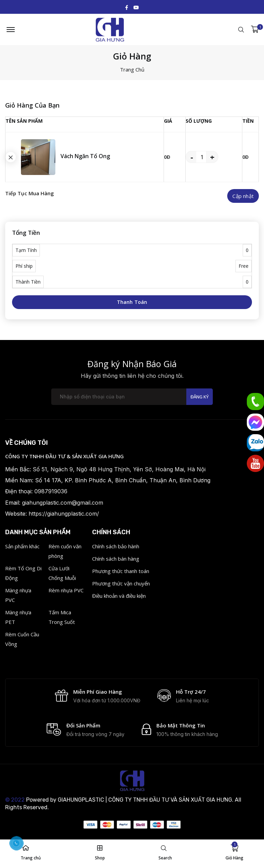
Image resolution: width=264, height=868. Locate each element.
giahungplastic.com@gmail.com (63, 503)
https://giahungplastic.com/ (64, 514)
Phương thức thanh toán (121, 571)
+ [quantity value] (212, 157)
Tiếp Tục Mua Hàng (30, 193)
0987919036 (51, 491)
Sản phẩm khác (22, 546)
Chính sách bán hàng (116, 559)
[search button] (11, 157)
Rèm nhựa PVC (66, 590)
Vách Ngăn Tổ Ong (85, 156)
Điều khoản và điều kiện (119, 596)
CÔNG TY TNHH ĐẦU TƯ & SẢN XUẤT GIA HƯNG (64, 456)
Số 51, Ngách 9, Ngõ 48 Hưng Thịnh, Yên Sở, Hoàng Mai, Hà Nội (119, 469)
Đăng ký (200, 397)
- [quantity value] (192, 157)
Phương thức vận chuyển (121, 583)
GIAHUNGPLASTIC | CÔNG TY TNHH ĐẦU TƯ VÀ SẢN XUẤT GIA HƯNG (145, 800)
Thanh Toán (132, 302)
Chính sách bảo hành (116, 546)
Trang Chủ (132, 69)
